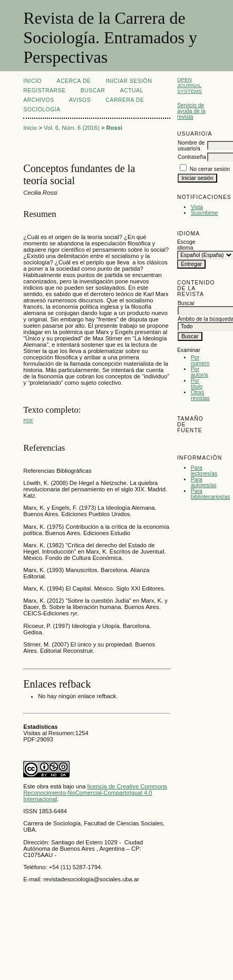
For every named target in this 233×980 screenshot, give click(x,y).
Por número (200, 360)
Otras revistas (200, 395)
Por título (197, 384)
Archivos (38, 100)
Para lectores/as (204, 471)
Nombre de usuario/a (191, 146)
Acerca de (74, 81)
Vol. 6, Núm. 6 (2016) (72, 128)
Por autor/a (199, 372)
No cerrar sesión (210, 169)
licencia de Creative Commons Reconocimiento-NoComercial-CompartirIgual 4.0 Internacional (95, 793)
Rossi (114, 128)
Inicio (32, 81)
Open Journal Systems (190, 85)
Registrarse (44, 91)
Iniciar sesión (129, 81)
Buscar (93, 91)
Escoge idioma (186, 245)
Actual (132, 91)
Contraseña (192, 157)
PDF (28, 420)
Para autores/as (204, 482)
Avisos (80, 100)
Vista (197, 207)
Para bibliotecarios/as (211, 494)
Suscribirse (204, 213)
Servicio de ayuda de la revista (191, 111)
